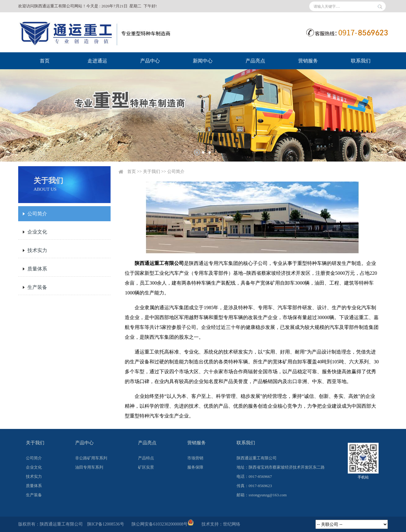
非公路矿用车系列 (91, 458)
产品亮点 (255, 61)
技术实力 (37, 250)
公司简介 (37, 214)
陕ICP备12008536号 (106, 524)
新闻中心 (203, 61)
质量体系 (37, 269)
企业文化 (37, 232)
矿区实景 (146, 467)
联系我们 (361, 61)
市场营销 (195, 458)
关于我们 (152, 172)
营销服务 (308, 61)
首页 (45, 61)
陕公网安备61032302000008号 (163, 524)
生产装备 (37, 287)
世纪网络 (232, 524)
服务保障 (195, 467)
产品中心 (150, 61)
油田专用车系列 (89, 467)
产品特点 (146, 458)
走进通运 (97, 61)
